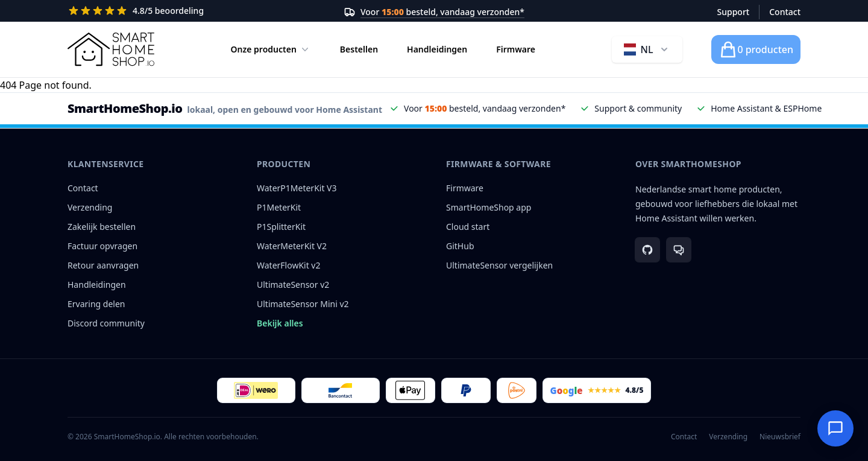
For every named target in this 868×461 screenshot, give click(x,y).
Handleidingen (437, 49)
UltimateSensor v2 (293, 285)
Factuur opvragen (102, 246)
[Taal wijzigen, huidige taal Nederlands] (647, 49)
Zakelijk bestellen (102, 227)
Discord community (106, 323)
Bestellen (359, 49)
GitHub (460, 246)
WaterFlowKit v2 (289, 265)
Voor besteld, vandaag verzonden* (442, 12)
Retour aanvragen (103, 265)
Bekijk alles (280, 323)
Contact (785, 12)
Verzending (90, 207)
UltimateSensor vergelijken (499, 265)
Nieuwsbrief (780, 437)
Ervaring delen (96, 304)
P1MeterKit (279, 207)
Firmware (516, 49)
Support (734, 12)
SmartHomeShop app (489, 207)
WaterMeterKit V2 (292, 246)
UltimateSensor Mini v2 (303, 304)
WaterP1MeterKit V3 (297, 188)
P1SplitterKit (281, 227)
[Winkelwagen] (756, 49)
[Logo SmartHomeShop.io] (111, 49)
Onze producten (271, 49)
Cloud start (468, 227)
